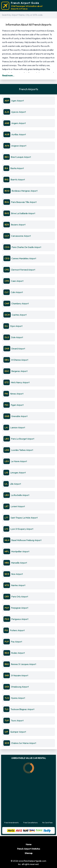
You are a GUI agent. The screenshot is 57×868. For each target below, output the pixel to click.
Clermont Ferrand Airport (23, 270)
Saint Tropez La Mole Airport (24, 518)
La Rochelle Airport (20, 495)
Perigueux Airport (20, 619)
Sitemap (29, 853)
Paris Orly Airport (20, 597)
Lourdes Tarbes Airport (22, 450)
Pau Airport (16, 642)
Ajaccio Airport (19, 112)
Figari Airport (17, 405)
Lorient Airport (18, 506)
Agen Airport (17, 101)
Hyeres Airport (18, 698)
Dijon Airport (16, 326)
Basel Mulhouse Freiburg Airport (26, 540)
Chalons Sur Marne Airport (24, 743)
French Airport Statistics (29, 849)
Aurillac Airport (19, 134)
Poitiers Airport (17, 630)
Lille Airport (15, 484)
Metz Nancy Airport (20, 382)
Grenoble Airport (19, 416)
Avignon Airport (19, 146)
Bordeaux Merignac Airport (25, 191)
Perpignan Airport (20, 608)
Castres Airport (19, 315)
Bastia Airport (17, 168)
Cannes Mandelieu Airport (24, 258)
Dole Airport (17, 337)
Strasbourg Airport (20, 687)
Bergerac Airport (19, 371)
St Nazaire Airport (20, 675)
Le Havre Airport (19, 461)
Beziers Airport (18, 225)
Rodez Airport (18, 653)
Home (29, 844)
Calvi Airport (17, 292)
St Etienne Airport (20, 360)
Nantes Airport (18, 585)
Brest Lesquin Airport (21, 157)
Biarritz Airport (18, 180)
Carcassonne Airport (21, 236)
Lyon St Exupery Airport (22, 529)
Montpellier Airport (20, 551)
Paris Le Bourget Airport (23, 439)
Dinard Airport (18, 349)
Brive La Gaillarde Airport (23, 213)
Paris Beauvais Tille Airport (24, 202)
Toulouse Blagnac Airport (22, 709)
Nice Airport (17, 574)
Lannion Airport (18, 427)
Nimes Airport (17, 394)
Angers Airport (19, 123)
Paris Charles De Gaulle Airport (26, 247)
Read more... (8, 75)
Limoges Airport (18, 473)
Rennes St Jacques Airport (24, 664)
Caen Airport (17, 281)
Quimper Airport (18, 732)
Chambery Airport (20, 303)
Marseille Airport (19, 563)
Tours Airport (17, 721)
